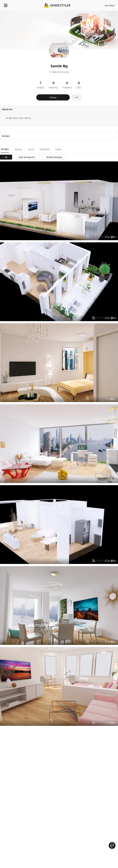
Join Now (110, 5)
